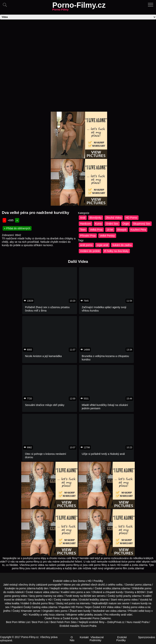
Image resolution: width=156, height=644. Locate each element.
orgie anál (102, 245)
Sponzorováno (147, 637)
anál (123, 615)
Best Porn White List (18, 622)
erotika (65, 588)
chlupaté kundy (114, 592)
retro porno (77, 592)
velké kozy (144, 611)
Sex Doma (79, 581)
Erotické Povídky (122, 639)
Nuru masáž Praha (138, 622)
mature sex (115, 603)
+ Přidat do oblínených (17, 228)
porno (139, 585)
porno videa (137, 607)
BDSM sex (90, 596)
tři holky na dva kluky (116, 251)
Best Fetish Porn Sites (64, 622)
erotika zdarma (112, 588)
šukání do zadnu (122, 245)
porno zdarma (27, 588)
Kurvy (98, 224)
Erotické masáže (69, 626)
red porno (70, 603)
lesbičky (94, 600)
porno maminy (44, 596)
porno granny (12, 596)
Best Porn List (40, 622)
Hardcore (86, 224)
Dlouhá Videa (114, 218)
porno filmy (47, 603)
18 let (110, 230)
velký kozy (49, 615)
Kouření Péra (138, 230)
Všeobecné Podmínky (97, 639)
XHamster (27, 611)
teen (80, 611)
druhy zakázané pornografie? (46, 585)
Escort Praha (89, 626)
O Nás (72, 639)
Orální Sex (112, 224)
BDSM (141, 592)
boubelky (40, 600)
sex (108, 611)
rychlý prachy (123, 596)
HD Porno (131, 218)
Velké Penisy (107, 236)
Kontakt (84, 637)
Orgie (126, 224)
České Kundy (70, 618)
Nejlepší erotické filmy (92, 622)
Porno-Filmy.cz (79, 7)
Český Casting (32, 607)
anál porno (86, 245)
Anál (83, 218)
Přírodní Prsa (88, 236)
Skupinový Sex (142, 224)
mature (38, 592)
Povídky (98, 581)
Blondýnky (96, 218)
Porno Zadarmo (102, 618)
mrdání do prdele (90, 251)
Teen (83, 230)
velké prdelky (85, 615)
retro (57, 611)
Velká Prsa (96, 230)
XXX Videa (107, 607)
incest (7, 600)
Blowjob (122, 230)
